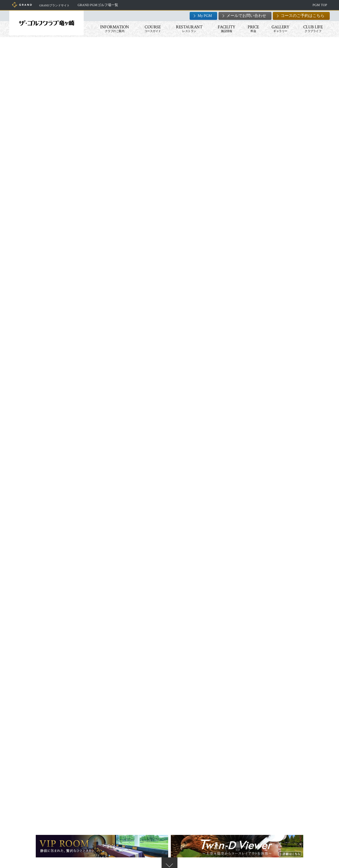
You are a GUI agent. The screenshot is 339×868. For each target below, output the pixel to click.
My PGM (203, 16)
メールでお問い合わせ (245, 16)
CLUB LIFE (312, 29)
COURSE (151, 29)
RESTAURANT (188, 29)
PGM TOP (318, 5)
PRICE (252, 29)
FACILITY (225, 29)
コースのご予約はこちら (301, 16)
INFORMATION (113, 29)
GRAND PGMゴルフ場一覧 (105, 5)
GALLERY (279, 29)
